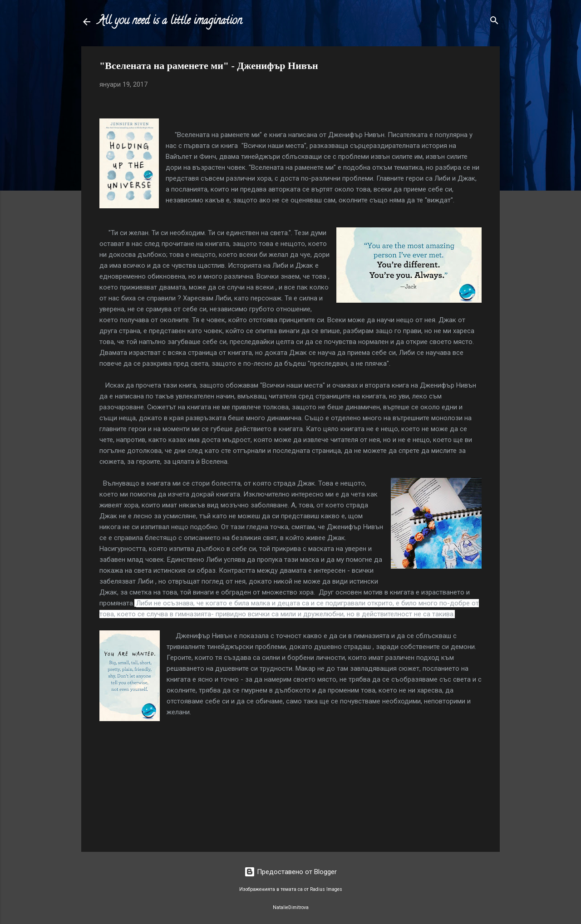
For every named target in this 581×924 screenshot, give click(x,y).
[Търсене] (494, 21)
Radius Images (326, 889)
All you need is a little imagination (170, 22)
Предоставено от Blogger (290, 872)
